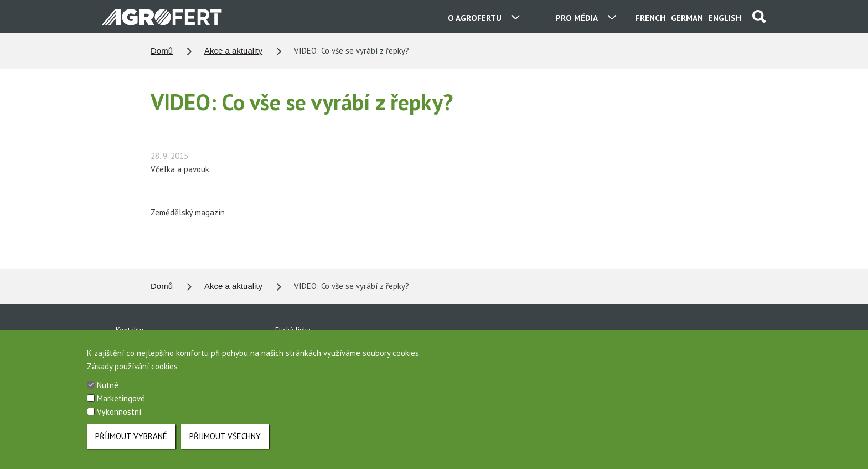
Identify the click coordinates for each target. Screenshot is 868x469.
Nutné (108, 395)
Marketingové (121, 408)
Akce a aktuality (233, 51)
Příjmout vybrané (131, 445)
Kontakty (130, 330)
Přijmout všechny (225, 445)
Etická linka (293, 330)
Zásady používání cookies (132, 376)
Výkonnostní (119, 421)
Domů (162, 51)
